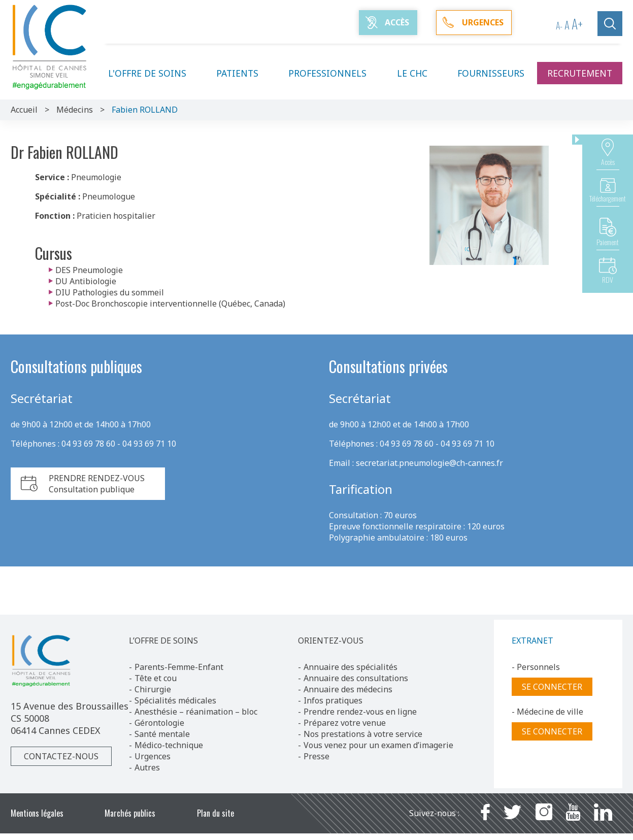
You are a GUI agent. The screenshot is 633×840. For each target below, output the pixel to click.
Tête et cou (156, 678)
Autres (147, 767)
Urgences (153, 756)
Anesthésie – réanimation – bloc (196, 712)
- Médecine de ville (547, 712)
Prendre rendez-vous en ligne (360, 712)
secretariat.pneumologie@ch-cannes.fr (429, 463)
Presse (316, 756)
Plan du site (215, 813)
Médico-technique (169, 745)
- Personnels (536, 667)
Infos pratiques (333, 700)
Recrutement (580, 73)
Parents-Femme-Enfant (179, 667)
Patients (243, 73)
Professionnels (334, 73)
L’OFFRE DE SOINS (163, 641)
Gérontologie (159, 723)
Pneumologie (96, 177)
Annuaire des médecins (348, 689)
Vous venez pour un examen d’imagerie (378, 745)
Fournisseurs (491, 73)
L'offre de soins (153, 73)
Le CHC (418, 73)
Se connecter (552, 687)
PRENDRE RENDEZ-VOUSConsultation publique (97, 484)
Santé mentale (162, 734)
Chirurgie (153, 689)
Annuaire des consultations (356, 678)
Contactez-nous (61, 756)
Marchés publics (130, 813)
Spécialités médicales (175, 700)
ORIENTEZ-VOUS (331, 641)
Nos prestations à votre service (363, 734)
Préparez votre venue (345, 723)
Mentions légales (37, 813)
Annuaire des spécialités (351, 667)
